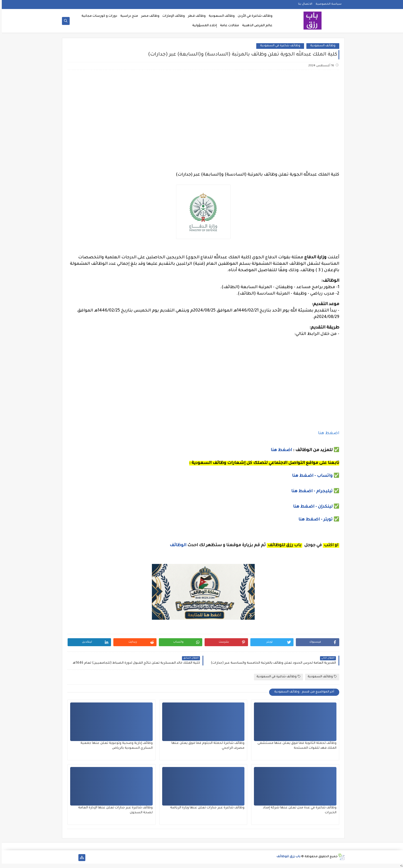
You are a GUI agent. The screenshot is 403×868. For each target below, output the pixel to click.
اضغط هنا (327, 433)
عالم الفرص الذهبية (255, 26)
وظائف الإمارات (172, 16)
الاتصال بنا (303, 4)
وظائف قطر (195, 16)
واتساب (323, 476)
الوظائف (176, 545)
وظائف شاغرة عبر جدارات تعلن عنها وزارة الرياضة (205, 808)
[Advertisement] (201, 114)
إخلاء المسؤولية (203, 26)
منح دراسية (127, 16)
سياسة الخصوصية (327, 4)
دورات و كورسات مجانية (98, 16)
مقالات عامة (228, 26)
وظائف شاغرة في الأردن (253, 16)
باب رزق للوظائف (287, 857)
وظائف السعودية (220, 16)
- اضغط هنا (303, 476)
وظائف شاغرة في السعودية (278, 46)
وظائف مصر (148, 16)
